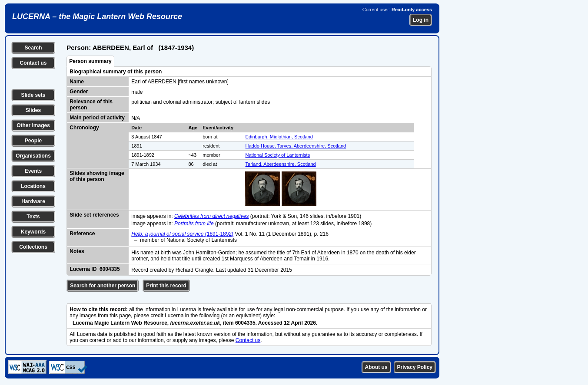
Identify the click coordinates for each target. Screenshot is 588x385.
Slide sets (33, 95)
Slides (33, 110)
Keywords (33, 232)
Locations (33, 186)
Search (33, 48)
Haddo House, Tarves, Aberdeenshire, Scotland (296, 146)
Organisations (33, 156)
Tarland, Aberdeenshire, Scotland (281, 164)
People (33, 141)
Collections (33, 247)
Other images (33, 125)
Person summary (90, 61)
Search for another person (103, 286)
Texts (33, 217)
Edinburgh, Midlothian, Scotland (279, 137)
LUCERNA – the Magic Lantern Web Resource (97, 16)
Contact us (33, 63)
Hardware (33, 201)
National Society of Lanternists (278, 155)
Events (33, 171)
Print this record (166, 286)
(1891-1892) (182, 234)
